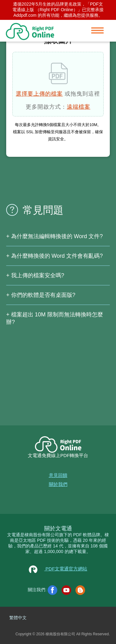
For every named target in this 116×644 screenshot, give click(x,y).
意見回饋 (58, 475)
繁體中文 (18, 618)
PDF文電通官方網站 (58, 569)
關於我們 (58, 484)
